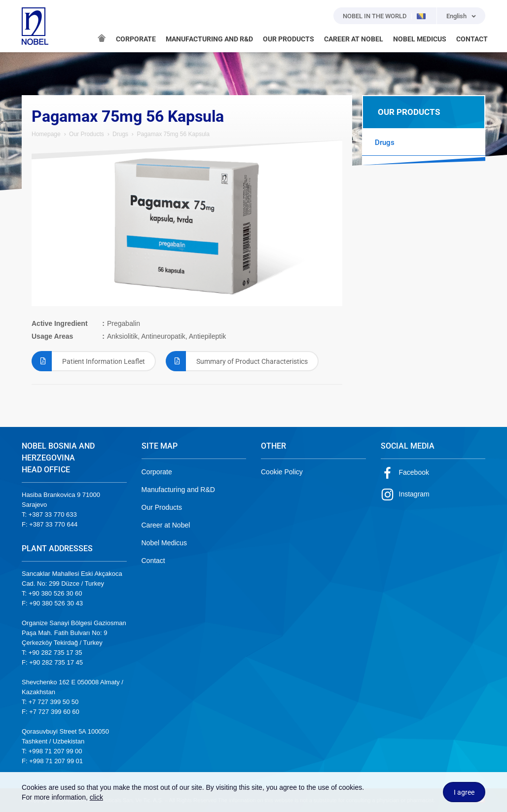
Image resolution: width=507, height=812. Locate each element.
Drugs (120, 134)
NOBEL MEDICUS (420, 39)
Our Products (87, 134)
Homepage (46, 134)
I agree (464, 792)
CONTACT (472, 39)
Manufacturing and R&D (178, 490)
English (456, 16)
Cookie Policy (282, 472)
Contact (153, 561)
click (96, 797)
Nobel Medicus (164, 543)
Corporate (157, 472)
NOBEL (35, 26)
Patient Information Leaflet (88, 361)
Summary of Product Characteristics (237, 361)
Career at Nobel (166, 525)
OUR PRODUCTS (289, 39)
